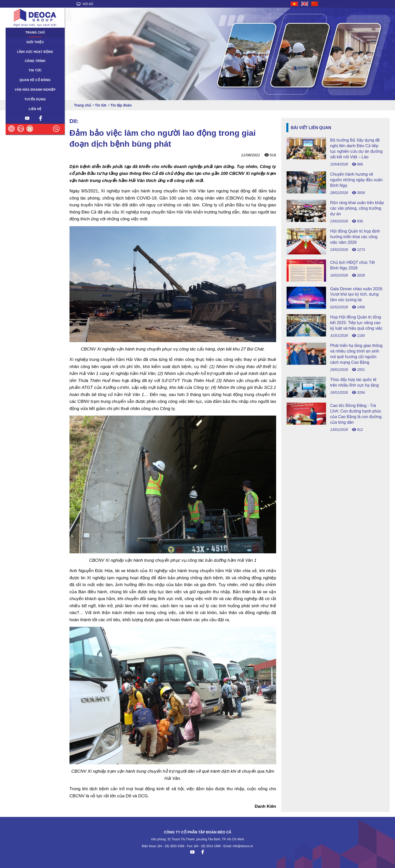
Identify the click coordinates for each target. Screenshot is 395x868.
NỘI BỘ (85, 4)
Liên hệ (35, 109)
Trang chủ (35, 33)
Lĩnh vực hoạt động (35, 52)
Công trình (35, 61)
